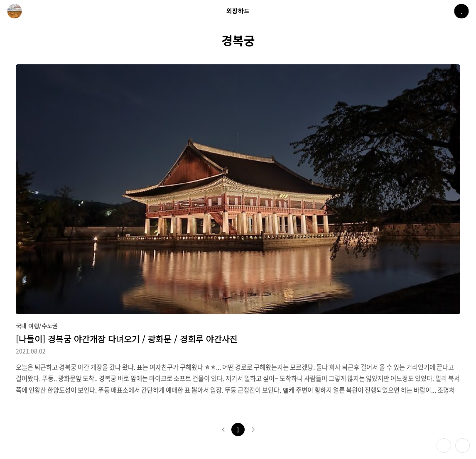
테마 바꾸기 (444, 446)
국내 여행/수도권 (37, 326)
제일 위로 (463, 446)
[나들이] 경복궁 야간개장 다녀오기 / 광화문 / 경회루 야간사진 (127, 339)
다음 (253, 430)
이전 (223, 430)
